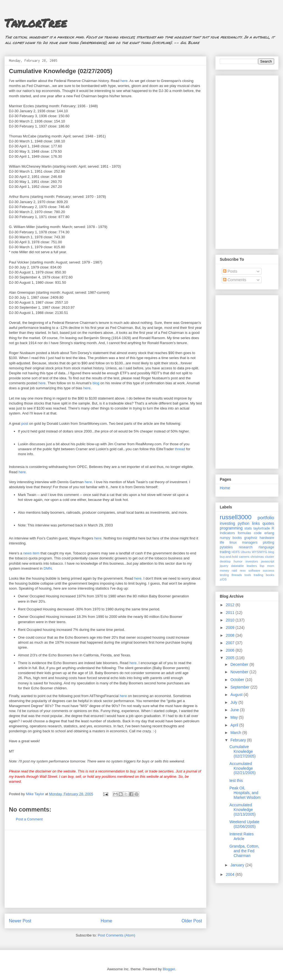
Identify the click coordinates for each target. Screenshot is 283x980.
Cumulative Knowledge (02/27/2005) (242, 751)
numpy (225, 538)
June (235, 710)
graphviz (251, 538)
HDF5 (236, 552)
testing (224, 575)
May (234, 717)
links (256, 523)
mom (271, 566)
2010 (231, 620)
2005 (231, 658)
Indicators (227, 533)
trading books (264, 575)
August (237, 695)
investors (252, 561)
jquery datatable (232, 566)
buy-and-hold (229, 557)
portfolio (266, 518)
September (240, 687)
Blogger (169, 969)
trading (225, 552)
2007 (231, 643)
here (124, 81)
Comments (235, 280)
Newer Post (20, 921)
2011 (231, 613)
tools (248, 575)
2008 (231, 635)
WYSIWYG (260, 552)
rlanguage (266, 547)
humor (238, 561)
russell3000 (236, 517)
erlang (269, 533)
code (258, 533)
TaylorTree (36, 23)
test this (236, 781)
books (237, 538)
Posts (230, 271)
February (239, 740)
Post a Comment (29, 819)
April (235, 725)
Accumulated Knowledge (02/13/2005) (242, 810)
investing (227, 523)
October (238, 680)
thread (180, 449)
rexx (243, 570)
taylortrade (262, 528)
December (240, 664)
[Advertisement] (105, 869)
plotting (268, 543)
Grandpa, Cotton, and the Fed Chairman (244, 851)
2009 (231, 628)
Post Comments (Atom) (116, 935)
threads (237, 575)
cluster (270, 557)
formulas (244, 533)
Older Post (192, 921)
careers (244, 557)
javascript (268, 561)
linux (233, 543)
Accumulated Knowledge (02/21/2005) (242, 768)
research (246, 547)
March (236, 733)
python (244, 523)
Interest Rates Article (242, 836)
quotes (268, 523)
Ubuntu (246, 552)
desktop (225, 561)
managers (250, 543)
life (222, 543)
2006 (231, 650)
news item (31, 553)
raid (235, 570)
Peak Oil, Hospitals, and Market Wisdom (245, 793)
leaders (252, 566)
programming (231, 528)
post (25, 424)
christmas (257, 557)
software (254, 570)
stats (248, 528)
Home (107, 921)
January (238, 865)
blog (96, 383)
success (269, 570)
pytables (226, 547)
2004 (231, 874)
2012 (231, 605)
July (234, 702)
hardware (267, 538)
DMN (48, 568)
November (240, 672)
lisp (262, 566)
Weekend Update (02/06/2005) (244, 824)
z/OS (223, 579)
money (224, 570)
